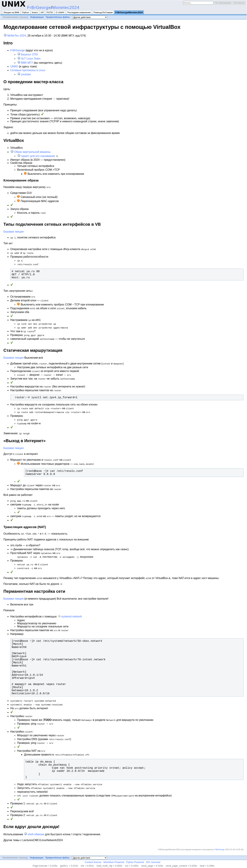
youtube (26, 74)
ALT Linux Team (31, 59)
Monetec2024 (66, 7)
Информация (37, 17)
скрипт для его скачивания (38, 156)
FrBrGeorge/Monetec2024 (129, 12)
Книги (35, 12)
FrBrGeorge (39, 7)
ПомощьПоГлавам (103, 12)
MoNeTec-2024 (17, 36)
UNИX (14, 66)
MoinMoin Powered (114, 862)
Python (26, 12)
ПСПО (50, 12)
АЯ (42, 12)
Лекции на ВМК (11, 12)
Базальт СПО (29, 54)
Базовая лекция (14, 232)
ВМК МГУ (27, 63)
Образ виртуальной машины (32, 152)
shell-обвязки (36, 834)
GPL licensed (153, 862)
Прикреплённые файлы (58, 17)
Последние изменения (79, 12)
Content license (93, 862)
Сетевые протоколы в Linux (28, 70)
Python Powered (135, 862)
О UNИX (60, 12)
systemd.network (72, 616)
